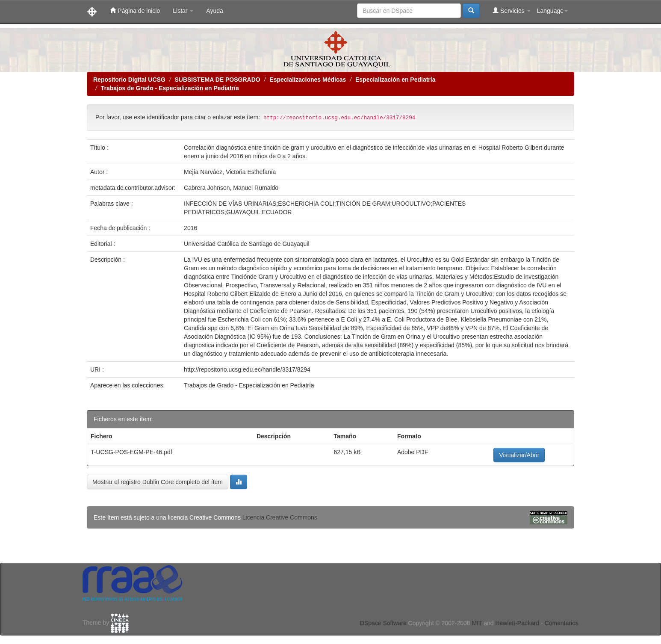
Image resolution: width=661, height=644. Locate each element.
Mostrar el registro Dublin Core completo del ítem (158, 482)
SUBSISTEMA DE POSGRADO (217, 80)
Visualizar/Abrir (519, 455)
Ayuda (214, 11)
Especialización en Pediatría (395, 80)
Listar (183, 11)
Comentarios (562, 623)
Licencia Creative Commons (280, 517)
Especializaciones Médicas (308, 80)
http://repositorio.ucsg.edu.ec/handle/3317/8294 (247, 369)
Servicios (512, 10)
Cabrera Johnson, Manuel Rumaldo (231, 188)
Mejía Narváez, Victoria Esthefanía (230, 172)
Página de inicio (135, 10)
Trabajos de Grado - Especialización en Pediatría (170, 88)
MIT (477, 623)
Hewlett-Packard (517, 623)
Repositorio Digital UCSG (129, 80)
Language (552, 11)
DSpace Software (383, 623)
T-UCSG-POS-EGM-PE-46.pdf (131, 452)
